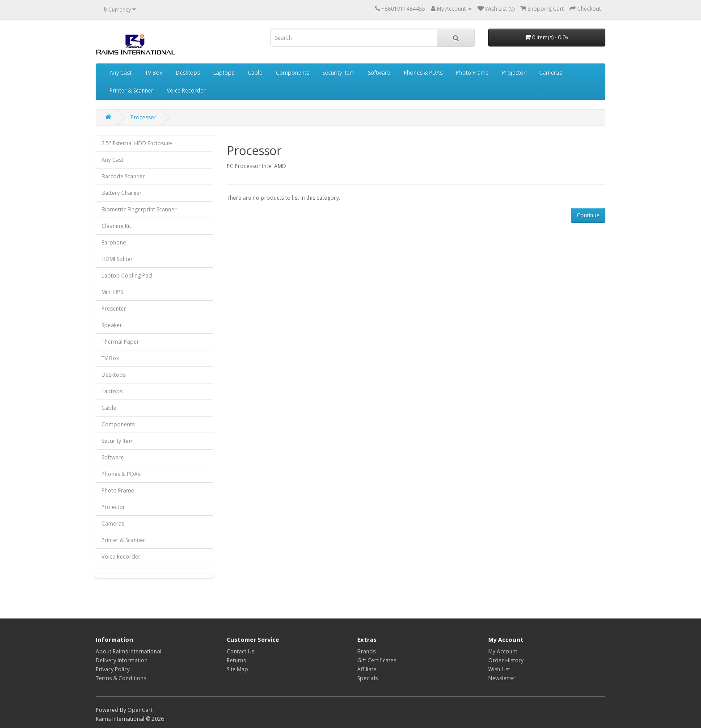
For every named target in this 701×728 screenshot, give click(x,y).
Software (379, 73)
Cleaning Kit (116, 226)
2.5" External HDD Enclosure (137, 143)
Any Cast (120, 73)
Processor (144, 117)
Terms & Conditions (121, 678)
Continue (588, 215)
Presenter (114, 309)
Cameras (551, 73)
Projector (514, 73)
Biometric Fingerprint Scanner (139, 209)
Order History (506, 660)
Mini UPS (112, 292)
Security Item (338, 73)
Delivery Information (122, 660)
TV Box (154, 73)
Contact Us (241, 651)
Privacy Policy (113, 669)
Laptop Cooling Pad (127, 276)
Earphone (114, 242)
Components (292, 73)
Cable (255, 73)
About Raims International (129, 651)
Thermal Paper (120, 342)
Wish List (499, 669)
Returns (236, 660)
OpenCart (140, 710)
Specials (367, 678)
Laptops (224, 73)
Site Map (237, 669)
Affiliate (367, 669)
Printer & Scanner (131, 90)
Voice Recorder (186, 90)
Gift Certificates (377, 660)
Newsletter (502, 678)
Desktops (188, 73)
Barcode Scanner (123, 176)
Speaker (112, 325)
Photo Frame (472, 73)
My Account (503, 651)
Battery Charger (122, 193)
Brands (366, 651)
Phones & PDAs (423, 73)
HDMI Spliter (117, 259)
